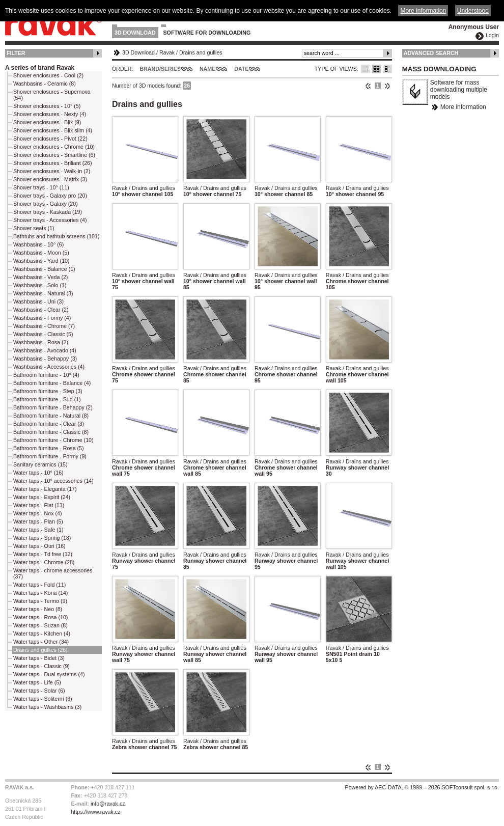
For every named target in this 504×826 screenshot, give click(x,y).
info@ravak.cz (108, 804)
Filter (16, 53)
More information (463, 107)
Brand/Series (160, 69)
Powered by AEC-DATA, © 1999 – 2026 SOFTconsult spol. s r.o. (422, 787)
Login (492, 35)
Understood (473, 11)
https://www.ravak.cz (95, 812)
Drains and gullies (201, 52)
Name (207, 69)
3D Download (135, 33)
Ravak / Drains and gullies (144, 188)
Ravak (167, 52)
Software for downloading (207, 33)
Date (241, 69)
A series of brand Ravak (40, 68)
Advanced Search (431, 53)
